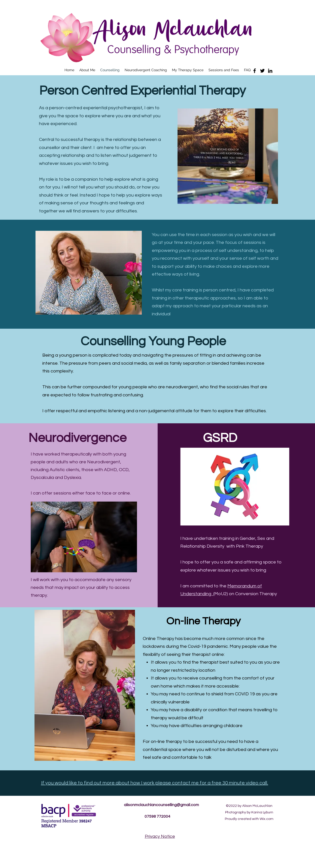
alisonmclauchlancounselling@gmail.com (161, 805)
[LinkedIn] (270, 71)
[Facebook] (255, 71)
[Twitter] (262, 71)
